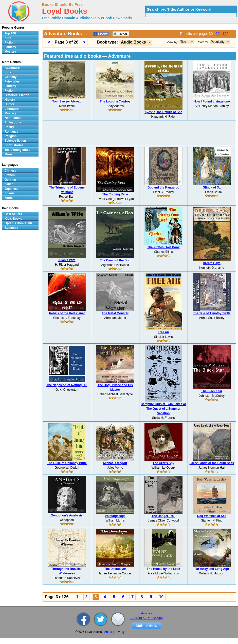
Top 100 (10, 33)
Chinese (11, 171)
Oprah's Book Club (18, 223)
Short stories (14, 145)
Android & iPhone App (147, 618)
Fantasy (10, 47)
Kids (8, 38)
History (10, 100)
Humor (10, 104)
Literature (12, 109)
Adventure (12, 68)
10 (161, 597)
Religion (11, 136)
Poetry (9, 127)
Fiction (10, 43)
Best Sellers (13, 214)
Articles (147, 613)
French (10, 175)
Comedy (11, 77)
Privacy (120, 632)
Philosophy (13, 122)
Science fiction (15, 141)
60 (218, 34)
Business (11, 228)
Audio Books (133, 42)
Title (183, 42)
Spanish (11, 193)
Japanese (12, 189)
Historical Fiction (17, 95)
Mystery (10, 52)
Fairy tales (12, 81)
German (10, 180)
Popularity (218, 42)
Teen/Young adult (17, 150)
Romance (11, 132)
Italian (9, 184)
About (108, 632)
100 (225, 34)
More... (10, 154)
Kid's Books (13, 219)
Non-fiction (13, 118)
